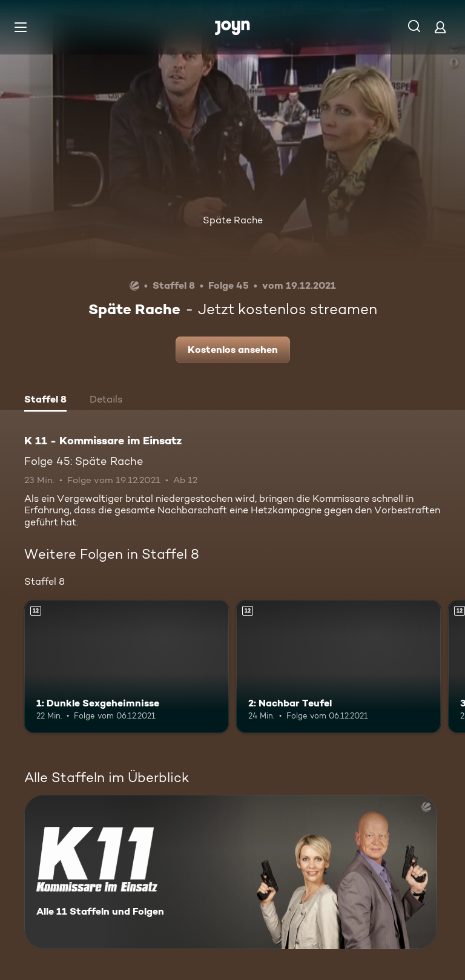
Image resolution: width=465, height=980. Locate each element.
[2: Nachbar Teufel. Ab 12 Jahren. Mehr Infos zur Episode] (338, 666)
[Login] (440, 27)
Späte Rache (233, 220)
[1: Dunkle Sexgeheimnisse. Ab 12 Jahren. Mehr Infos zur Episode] (127, 666)
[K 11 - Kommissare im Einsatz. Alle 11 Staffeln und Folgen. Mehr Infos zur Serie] (231, 872)
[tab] (45, 401)
